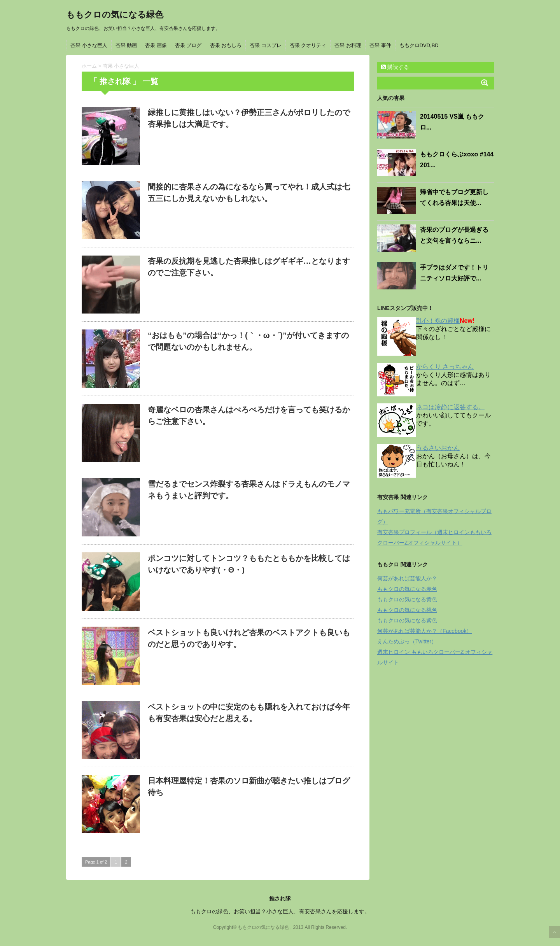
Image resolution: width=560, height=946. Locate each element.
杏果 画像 (156, 45)
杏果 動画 (126, 45)
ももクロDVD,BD (419, 45)
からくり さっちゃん (445, 367)
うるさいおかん (438, 448)
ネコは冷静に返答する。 (450, 407)
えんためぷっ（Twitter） (407, 641)
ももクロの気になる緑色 (115, 15)
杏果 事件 (380, 45)
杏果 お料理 (348, 45)
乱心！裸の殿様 (438, 321)
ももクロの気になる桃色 (407, 610)
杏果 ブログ (188, 45)
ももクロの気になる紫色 (407, 620)
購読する (395, 67)
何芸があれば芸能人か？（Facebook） (424, 631)
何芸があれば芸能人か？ (407, 578)
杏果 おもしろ (226, 45)
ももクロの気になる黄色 (407, 599)
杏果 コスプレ (266, 45)
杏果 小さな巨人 (89, 45)
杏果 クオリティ (308, 45)
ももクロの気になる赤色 (407, 589)
